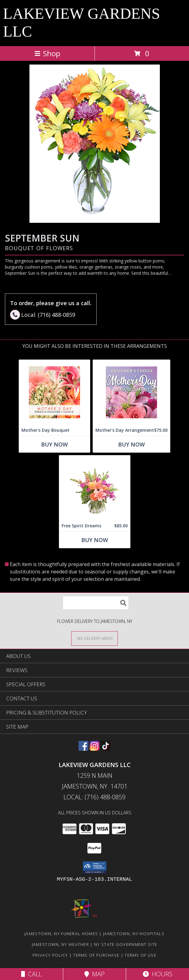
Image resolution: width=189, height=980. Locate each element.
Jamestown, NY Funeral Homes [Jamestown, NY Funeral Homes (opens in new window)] (61, 934)
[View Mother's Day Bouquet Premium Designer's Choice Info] (54, 392)
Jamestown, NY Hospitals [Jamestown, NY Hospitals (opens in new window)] (134, 934)
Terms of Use (141, 955)
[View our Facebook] (83, 749)
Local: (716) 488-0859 (94, 797)
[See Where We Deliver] (94, 638)
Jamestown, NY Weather (60, 944)
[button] (95, 868)
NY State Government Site (126, 944)
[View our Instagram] (94, 749)
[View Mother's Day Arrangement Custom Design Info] (131, 392)
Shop (47, 53)
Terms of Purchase (96, 955)
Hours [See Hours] (158, 974)
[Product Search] (96, 603)
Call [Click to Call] (31, 974)
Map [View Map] (94, 974)
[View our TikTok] (106, 749)
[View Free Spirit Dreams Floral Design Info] (95, 488)
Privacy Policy (50, 955)
